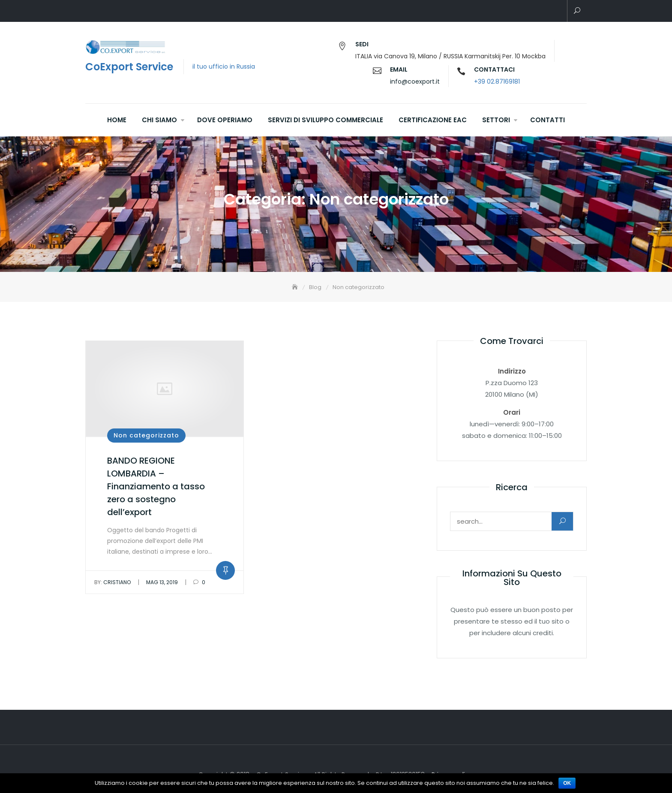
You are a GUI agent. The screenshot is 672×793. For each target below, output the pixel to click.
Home (117, 120)
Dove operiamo (225, 120)
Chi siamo (159, 120)
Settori (496, 120)
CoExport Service (129, 67)
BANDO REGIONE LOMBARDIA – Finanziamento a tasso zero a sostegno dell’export (156, 486)
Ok (567, 783)
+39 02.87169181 (497, 81)
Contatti (547, 120)
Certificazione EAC (433, 120)
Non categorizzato (146, 435)
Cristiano (112, 582)
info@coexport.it (415, 81)
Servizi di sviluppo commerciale (325, 120)
